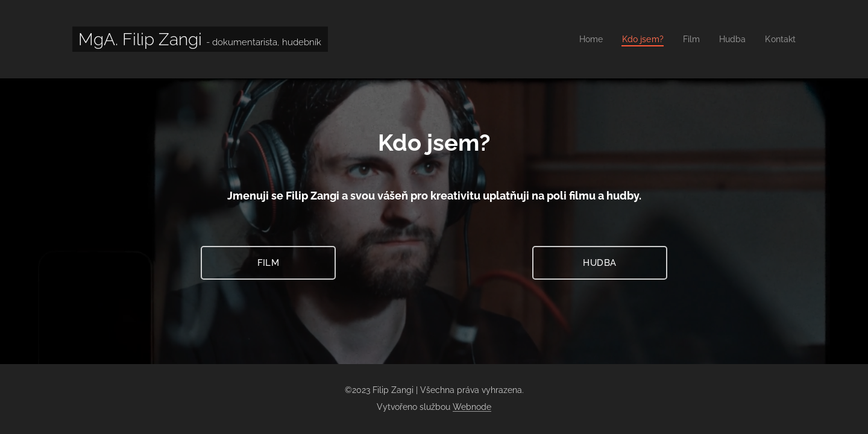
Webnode (472, 407)
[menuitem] (584, 39)
